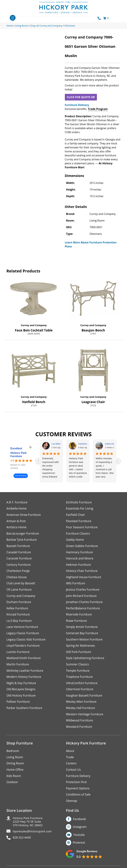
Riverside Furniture (79, 616)
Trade (70, 760)
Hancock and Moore (80, 559)
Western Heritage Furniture (85, 717)
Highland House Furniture (84, 578)
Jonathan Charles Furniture (85, 603)
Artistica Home (17, 528)
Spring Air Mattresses (81, 647)
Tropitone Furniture (80, 679)
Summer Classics (78, 666)
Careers (71, 766)
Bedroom (13, 754)
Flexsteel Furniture (79, 521)
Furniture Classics (78, 534)
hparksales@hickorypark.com (33, 835)
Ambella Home (17, 509)
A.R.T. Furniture (17, 502)
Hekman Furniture (79, 565)
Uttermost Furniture (80, 691)
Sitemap (72, 804)
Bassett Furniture (18, 546)
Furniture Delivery (77, 105)
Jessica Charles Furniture (83, 591)
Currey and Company (34, 325)
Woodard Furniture (79, 729)
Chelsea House (17, 578)
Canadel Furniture (19, 553)
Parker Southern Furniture (25, 710)
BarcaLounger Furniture (23, 534)
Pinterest (79, 846)
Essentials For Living (80, 509)
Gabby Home (75, 540)
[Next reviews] (118, 461)
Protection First (77, 785)
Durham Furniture (19, 603)
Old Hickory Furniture (21, 698)
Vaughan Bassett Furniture (84, 698)
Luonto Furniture (18, 654)
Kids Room (14, 779)
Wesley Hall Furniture (81, 710)
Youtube (79, 838)
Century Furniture (19, 565)
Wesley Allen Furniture (82, 704)
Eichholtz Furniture (79, 502)
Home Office (15, 772)
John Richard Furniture (82, 597)
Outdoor (12, 785)
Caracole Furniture (19, 559)
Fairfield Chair (76, 515)
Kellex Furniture (17, 609)
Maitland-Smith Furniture (24, 660)
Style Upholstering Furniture (85, 660)
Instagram (80, 830)
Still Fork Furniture (79, 654)
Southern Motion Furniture (85, 641)
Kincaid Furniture (18, 616)
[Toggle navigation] (13, 18)
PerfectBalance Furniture (83, 609)
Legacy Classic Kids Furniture (26, 641)
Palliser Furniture (18, 704)
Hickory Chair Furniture (82, 572)
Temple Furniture (78, 672)
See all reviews (21, 476)
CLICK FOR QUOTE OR (81, 97)
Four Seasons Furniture (82, 528)
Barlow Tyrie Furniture (22, 540)
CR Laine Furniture (19, 591)
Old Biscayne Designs (21, 691)
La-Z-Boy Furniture (19, 622)
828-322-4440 (22, 842)
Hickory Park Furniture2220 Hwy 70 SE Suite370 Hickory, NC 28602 (28, 825)
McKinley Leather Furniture (25, 672)
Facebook (80, 822)
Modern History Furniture (24, 679)
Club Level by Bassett (21, 584)
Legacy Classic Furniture (23, 635)
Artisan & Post (16, 521)
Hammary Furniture (80, 553)
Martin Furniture (18, 666)
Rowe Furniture (77, 622)
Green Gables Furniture (82, 546)
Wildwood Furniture (80, 723)
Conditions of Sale (78, 798)
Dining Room (15, 766)
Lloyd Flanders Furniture (23, 647)
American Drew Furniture (24, 515)
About (70, 754)
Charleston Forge (18, 572)
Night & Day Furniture (22, 685)
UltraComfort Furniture (82, 685)
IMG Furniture (76, 584)
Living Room (15, 760)
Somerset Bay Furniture (82, 635)
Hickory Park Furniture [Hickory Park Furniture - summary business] (19, 455)
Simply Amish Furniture (82, 628)
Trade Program (98, 109)
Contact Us (74, 772)
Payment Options (78, 791)
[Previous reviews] (38, 461)
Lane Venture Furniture (23, 628)
